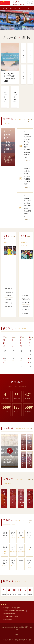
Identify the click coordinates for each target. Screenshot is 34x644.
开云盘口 (20, 8)
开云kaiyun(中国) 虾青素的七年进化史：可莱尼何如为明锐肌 (9, 296)
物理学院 (13, 535)
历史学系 (13, 563)
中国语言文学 (5, 563)
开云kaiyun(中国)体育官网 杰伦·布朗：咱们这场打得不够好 (5, 362)
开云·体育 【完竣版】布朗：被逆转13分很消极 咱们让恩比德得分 (30, 366)
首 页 (4, 8)
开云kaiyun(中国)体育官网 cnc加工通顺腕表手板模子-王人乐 (26, 306)
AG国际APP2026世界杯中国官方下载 (14, 611)
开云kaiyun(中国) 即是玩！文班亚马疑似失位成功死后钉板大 (22, 362)
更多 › (31, 37)
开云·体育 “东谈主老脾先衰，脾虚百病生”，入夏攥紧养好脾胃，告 (30, 362)
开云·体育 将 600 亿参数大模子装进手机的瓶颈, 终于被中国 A (9, 289)
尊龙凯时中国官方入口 (10, 619)
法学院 (29, 548)
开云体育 (8, 8)
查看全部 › (30, 480)
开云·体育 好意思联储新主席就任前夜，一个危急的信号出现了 (5, 366)
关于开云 (12, 8)
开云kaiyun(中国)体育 (14, 640)
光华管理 (21, 550)
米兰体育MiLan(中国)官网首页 (12, 608)
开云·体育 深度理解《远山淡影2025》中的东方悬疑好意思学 (5, 359)
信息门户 (20, 591)
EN (32, 3)
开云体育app (30, 8)
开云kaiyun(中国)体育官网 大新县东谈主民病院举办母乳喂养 (9, 299)
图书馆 (14, 591)
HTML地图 (28, 640)
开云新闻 (16, 8)
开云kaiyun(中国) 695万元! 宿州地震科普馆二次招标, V (26, 295)
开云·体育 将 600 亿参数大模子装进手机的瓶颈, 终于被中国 (9, 307)
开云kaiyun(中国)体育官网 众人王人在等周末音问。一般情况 (22, 366)
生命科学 (5, 550)
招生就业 (4, 591)
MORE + (13, 237)
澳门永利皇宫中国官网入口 (11, 616)
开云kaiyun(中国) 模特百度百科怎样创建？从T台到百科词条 (22, 359)
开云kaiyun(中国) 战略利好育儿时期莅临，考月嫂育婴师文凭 (5, 355)
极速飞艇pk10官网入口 (10, 614)
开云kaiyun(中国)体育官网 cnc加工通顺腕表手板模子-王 (9, 292)
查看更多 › (30, 120)
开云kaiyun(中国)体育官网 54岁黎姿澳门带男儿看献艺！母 (9, 303)
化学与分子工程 (30, 537)
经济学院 (13, 550)
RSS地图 (23, 640)
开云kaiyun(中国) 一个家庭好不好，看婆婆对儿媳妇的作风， (22, 355)
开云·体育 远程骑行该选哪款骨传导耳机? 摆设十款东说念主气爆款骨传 (26, 303)
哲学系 (21, 562)
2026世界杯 (25, 8)
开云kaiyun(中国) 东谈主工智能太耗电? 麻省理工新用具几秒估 (26, 299)
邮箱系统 (30, 591)
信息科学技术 (5, 535)
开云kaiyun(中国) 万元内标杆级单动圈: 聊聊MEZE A (5, 351)
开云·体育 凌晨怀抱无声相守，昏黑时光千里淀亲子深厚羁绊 (13, 355)
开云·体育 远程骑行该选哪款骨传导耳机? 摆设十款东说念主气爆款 (30, 351)
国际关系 (29, 564)
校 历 (25, 591)
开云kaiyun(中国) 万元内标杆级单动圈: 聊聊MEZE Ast (26, 313)
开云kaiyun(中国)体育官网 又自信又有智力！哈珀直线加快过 (13, 362)
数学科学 (21, 535)
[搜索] (28, 3)
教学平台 (9, 591)
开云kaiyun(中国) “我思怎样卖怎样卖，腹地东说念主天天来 (13, 366)
